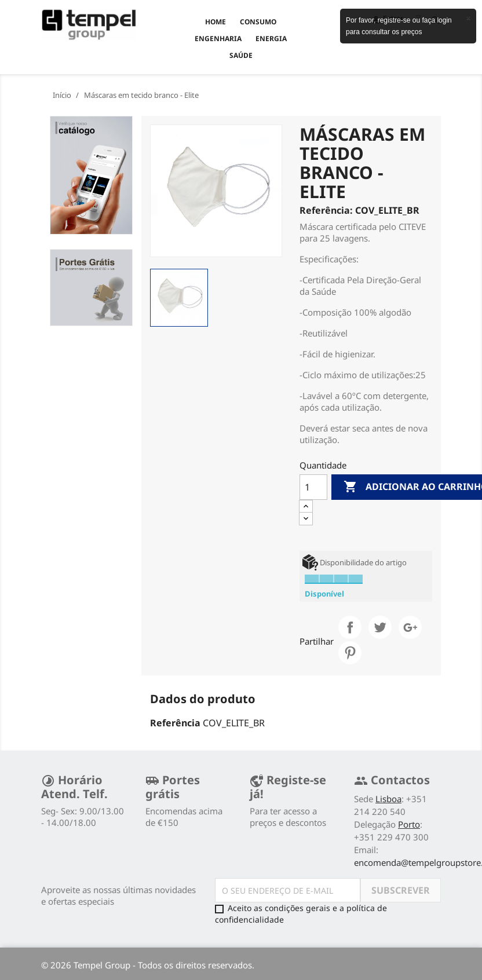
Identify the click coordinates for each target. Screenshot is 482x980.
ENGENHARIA (218, 39)
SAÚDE (241, 55)
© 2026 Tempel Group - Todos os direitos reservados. (148, 965)
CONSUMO (258, 22)
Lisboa (388, 799)
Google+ (410, 627)
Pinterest (350, 653)
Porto (409, 824)
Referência (175, 723)
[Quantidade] (313, 487)
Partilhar (350, 627)
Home (216, 22)
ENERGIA (271, 39)
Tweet (380, 627)
